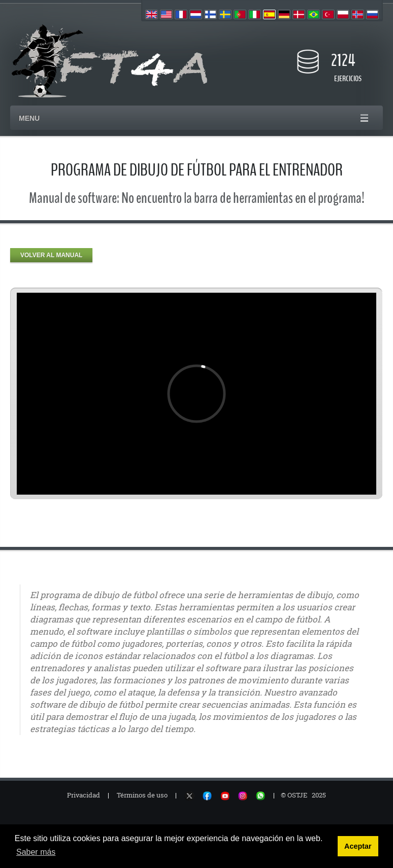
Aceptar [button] (358, 846)
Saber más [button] (36, 852)
